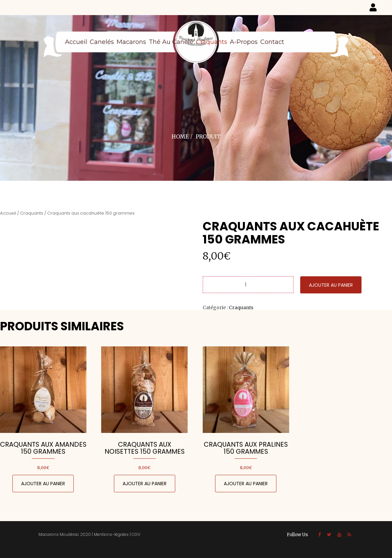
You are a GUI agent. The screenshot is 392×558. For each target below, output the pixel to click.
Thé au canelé (171, 42)
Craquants (212, 42)
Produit (208, 136)
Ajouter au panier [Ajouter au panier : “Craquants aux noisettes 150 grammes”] (145, 484)
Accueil (76, 42)
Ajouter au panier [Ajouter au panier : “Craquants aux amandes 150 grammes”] (43, 484)
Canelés (102, 42)
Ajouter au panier (331, 285)
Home (180, 136)
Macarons (131, 42)
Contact (272, 42)
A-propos (244, 42)
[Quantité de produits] (248, 285)
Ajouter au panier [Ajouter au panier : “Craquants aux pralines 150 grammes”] (246, 484)
